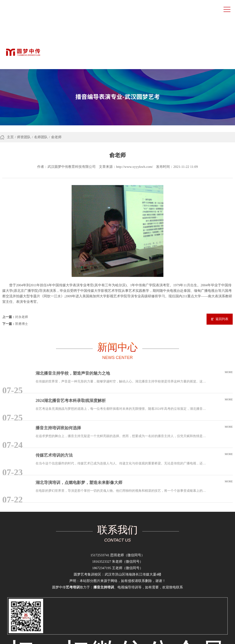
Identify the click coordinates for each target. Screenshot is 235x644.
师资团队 (24, 81)
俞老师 (56, 81)
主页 (10, 81)
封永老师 (22, 256)
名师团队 (41, 81)
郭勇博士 (22, 263)
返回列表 (222, 258)
